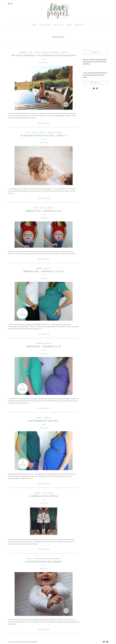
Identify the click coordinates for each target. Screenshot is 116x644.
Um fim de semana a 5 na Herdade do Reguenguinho (44, 55)
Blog (69, 25)
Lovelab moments (47, 493)
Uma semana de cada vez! (44, 421)
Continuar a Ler (44, 123)
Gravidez (38, 52)
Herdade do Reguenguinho (51, 52)
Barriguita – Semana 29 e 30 (44, 346)
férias (31, 52)
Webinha (35, 642)
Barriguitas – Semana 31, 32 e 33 (44, 271)
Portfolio (59, 25)
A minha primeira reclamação (44, 562)
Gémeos (35, 208)
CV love (27, 133)
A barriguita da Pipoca (44, 496)
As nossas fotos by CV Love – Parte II (44, 136)
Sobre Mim (45, 25)
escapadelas (23, 52)
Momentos (64, 52)
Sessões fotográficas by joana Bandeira (47, 559)
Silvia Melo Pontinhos (55, 133)
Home (34, 25)
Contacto (80, 25)
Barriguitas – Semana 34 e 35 (44, 211)
